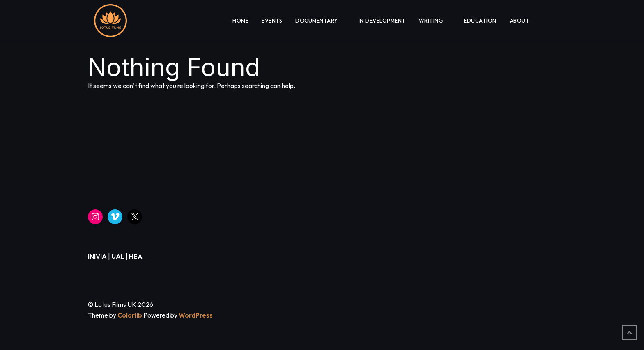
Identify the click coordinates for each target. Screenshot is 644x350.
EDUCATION (480, 21)
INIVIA (97, 256)
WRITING (431, 21)
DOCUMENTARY (317, 21)
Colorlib (130, 315)
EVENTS (272, 21)
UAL (118, 256)
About (520, 21)
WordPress (196, 315)
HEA (136, 256)
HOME (240, 21)
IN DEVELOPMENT (382, 21)
